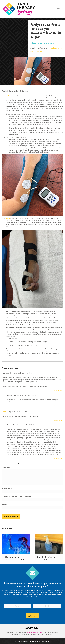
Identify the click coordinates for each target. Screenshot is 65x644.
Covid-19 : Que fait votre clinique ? (47, 558)
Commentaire (7, 467)
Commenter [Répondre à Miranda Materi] (58, 406)
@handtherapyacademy (35, 631)
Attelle (8, 218)
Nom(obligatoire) (8, 488)
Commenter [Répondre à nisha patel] (58, 391)
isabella (6, 412)
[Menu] (58, 9)
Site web (5, 504)
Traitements (48, 43)
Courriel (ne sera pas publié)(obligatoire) (16, 496)
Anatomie (9, 96)
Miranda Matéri (54, 48)
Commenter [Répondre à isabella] (58, 420)
